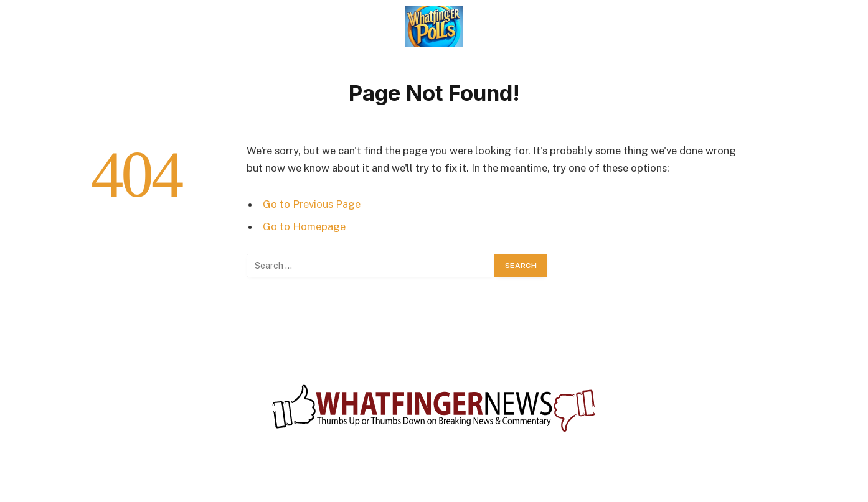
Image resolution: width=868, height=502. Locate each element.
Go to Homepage (304, 226)
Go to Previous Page (312, 204)
